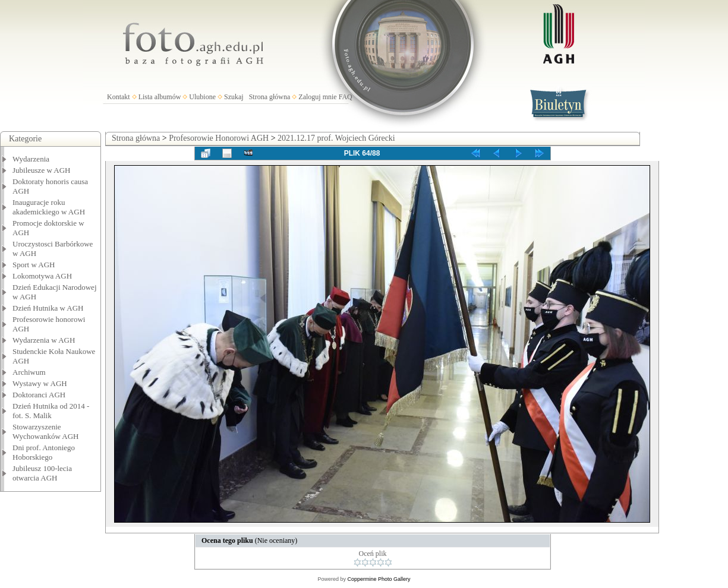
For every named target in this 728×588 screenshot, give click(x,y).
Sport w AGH (34, 265)
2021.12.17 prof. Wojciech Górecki (336, 138)
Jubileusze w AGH (42, 170)
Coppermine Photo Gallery (379, 579)
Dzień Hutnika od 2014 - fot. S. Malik (51, 411)
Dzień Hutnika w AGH (48, 308)
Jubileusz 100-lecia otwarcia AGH (42, 473)
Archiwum (29, 372)
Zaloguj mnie (317, 97)
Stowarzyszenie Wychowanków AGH (46, 431)
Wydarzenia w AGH (44, 340)
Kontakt (119, 97)
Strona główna (270, 97)
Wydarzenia (31, 159)
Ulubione (202, 97)
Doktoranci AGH (39, 395)
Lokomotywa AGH (42, 276)
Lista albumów (160, 97)
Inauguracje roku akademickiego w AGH (49, 207)
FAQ (346, 97)
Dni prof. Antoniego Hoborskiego (44, 452)
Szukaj (234, 97)
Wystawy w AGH (40, 383)
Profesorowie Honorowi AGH (219, 138)
